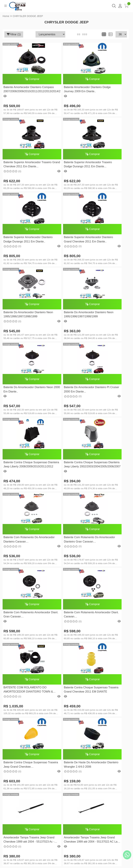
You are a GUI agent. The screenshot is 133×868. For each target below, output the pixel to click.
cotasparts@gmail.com (70, 683)
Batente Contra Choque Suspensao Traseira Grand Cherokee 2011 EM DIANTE (106, 465)
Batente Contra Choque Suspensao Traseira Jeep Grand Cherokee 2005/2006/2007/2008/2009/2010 (23, 540)
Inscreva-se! (66, 819)
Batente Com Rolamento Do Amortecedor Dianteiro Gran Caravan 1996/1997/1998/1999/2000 (63, 390)
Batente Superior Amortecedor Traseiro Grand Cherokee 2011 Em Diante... (108, 90)
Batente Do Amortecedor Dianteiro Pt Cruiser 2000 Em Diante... (21, 315)
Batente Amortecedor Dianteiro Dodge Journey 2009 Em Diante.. (65, 90)
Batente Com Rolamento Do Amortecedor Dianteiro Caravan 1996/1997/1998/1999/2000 (23, 390)
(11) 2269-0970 (70, 672)
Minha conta (66, 755)
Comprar (23, 79)
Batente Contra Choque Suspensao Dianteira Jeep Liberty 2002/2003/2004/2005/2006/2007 (108, 315)
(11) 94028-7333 (70, 677)
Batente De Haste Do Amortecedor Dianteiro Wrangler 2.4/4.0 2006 (60, 540)
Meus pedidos (66, 761)
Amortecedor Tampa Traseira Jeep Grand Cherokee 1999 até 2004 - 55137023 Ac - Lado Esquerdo (108, 540)
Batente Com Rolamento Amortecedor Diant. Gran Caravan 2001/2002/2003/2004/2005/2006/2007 (108, 390)
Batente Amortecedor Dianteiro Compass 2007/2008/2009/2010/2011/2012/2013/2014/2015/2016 (23, 90)
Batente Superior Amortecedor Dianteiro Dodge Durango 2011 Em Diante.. (65, 165)
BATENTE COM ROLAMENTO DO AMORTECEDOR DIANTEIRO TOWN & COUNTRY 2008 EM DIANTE (65, 465)
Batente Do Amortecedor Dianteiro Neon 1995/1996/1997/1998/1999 (20, 240)
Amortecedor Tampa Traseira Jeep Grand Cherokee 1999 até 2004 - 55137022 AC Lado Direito (23, 615)
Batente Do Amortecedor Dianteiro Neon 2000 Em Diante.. (104, 240)
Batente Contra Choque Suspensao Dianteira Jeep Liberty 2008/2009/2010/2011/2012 (63, 315)
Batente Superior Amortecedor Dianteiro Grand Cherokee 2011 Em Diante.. (107, 165)
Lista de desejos (66, 766)
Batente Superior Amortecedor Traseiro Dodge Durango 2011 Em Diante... (22, 165)
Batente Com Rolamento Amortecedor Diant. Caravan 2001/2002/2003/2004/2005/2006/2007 (23, 465)
